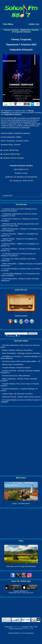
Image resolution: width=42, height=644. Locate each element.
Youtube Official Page (11, 150)
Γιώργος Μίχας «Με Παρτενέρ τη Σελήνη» (18, 394)
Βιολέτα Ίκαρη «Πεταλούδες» (13, 364)
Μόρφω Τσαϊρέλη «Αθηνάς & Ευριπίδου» (17, 350)
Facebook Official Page (11, 154)
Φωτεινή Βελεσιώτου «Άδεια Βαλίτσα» (16, 376)
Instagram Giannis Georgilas (13, 158)
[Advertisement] (21, 441)
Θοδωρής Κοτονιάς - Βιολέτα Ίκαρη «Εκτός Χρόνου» (22, 397)
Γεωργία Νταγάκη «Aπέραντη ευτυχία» (16, 368)
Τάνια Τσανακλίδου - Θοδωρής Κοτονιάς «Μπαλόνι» (21, 353)
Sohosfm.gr (17, 627)
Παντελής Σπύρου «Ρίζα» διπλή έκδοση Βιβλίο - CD (21, 361)
